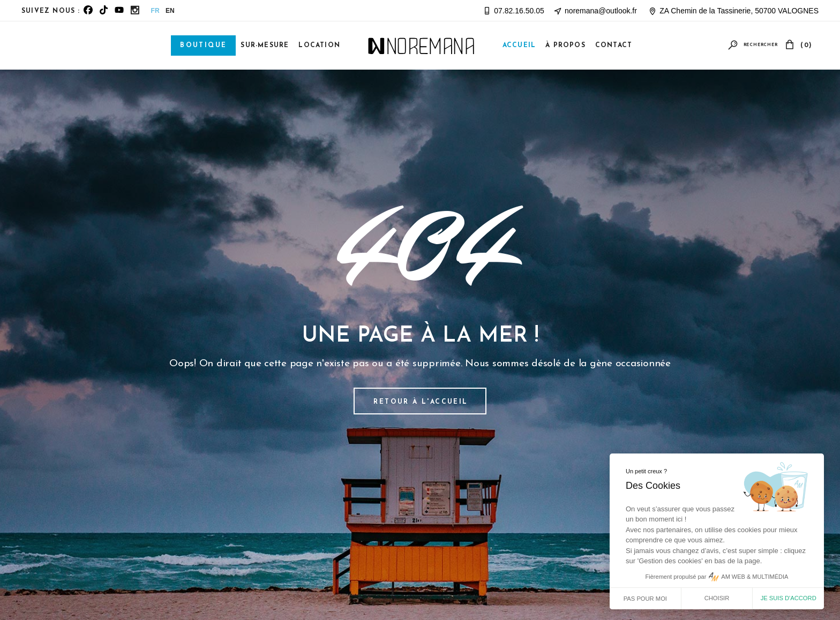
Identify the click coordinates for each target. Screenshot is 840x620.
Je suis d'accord (789, 598)
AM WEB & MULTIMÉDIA (755, 577)
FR (155, 11)
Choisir (717, 598)
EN (170, 11)
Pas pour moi (645, 599)
